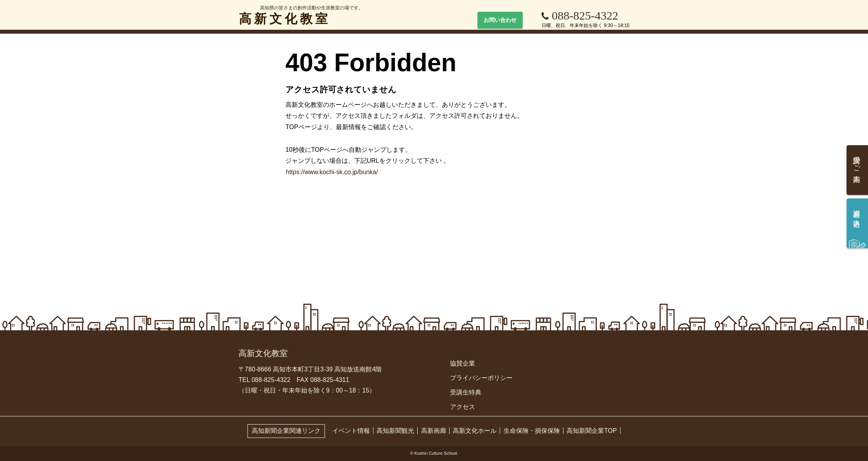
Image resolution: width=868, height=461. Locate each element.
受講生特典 (466, 392)
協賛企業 (463, 363)
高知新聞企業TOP (592, 431)
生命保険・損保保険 (532, 431)
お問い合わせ (500, 20)
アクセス (463, 407)
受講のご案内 (857, 161)
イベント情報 (351, 431)
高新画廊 (434, 431)
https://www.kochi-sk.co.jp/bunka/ (332, 172)
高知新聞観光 (395, 431)
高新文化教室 (301, 16)
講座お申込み (857, 214)
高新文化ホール (475, 431)
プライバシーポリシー (481, 378)
